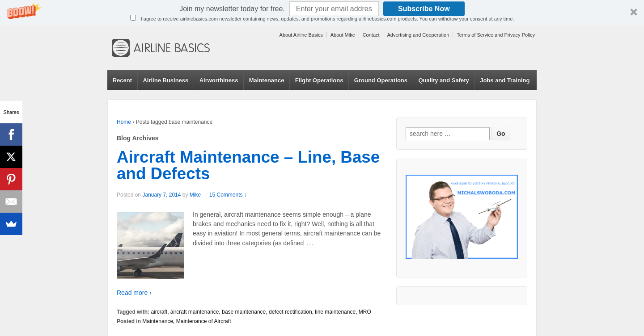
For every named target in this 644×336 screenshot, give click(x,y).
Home (124, 122)
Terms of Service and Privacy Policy (496, 35)
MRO (365, 312)
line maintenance (335, 312)
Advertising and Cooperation (418, 35)
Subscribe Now (424, 9)
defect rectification (290, 312)
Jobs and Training (505, 80)
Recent (122, 80)
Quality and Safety (443, 80)
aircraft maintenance (195, 312)
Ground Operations (381, 80)
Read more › (134, 293)
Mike (195, 195)
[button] (322, 13)
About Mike (343, 35)
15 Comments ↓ (228, 195)
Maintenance (267, 80)
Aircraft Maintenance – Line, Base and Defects (248, 165)
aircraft (159, 312)
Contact (371, 35)
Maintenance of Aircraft (204, 321)
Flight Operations (319, 80)
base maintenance (244, 312)
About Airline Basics (301, 35)
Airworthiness (219, 80)
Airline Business (165, 80)
